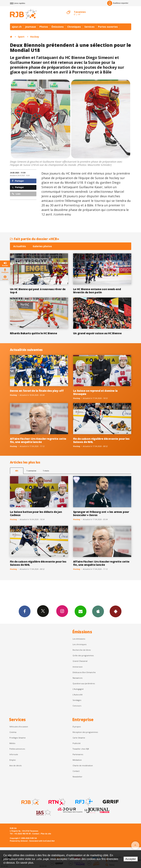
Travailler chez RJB (81, 749)
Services (89, 27)
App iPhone (98, 611)
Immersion (78, 667)
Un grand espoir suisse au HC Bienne (97, 333)
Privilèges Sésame (18, 738)
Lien (16, 194)
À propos (77, 727)
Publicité (77, 743)
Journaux (30, 27)
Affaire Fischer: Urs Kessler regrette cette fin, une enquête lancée (38, 440)
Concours (77, 706)
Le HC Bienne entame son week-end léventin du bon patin (97, 291)
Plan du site (46, 834)
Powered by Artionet (19, 841)
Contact (76, 771)
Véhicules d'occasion (19, 727)
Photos (44, 27)
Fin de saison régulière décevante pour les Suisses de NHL (101, 440)
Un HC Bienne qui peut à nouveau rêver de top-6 (38, 291)
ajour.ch (17, 27)
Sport (21, 37)
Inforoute (14, 754)
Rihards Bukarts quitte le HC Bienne (34, 333)
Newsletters (81, 611)
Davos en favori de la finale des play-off (37, 391)
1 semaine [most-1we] (31, 471)
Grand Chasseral (80, 661)
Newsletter (77, 777)
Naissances (77, 678)
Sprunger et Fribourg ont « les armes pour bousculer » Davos (101, 513)
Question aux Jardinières (84, 683)
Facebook (25, 611)
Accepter (131, 859)
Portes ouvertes (108, 27)
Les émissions (79, 639)
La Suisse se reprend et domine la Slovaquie (95, 392)
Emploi (13, 760)
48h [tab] (17, 471)
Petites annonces (17, 749)
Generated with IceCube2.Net (42, 841)
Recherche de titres (82, 650)
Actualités (20, 246)
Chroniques (74, 27)
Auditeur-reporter (118, 3)
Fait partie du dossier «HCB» (35, 239)
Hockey (35, 37)
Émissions (58, 27)
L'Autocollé (78, 695)
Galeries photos (42, 246)
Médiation (77, 760)
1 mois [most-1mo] (46, 471)
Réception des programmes (85, 732)
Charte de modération (83, 765)
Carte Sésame (79, 738)
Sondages (77, 700)
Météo (12, 743)
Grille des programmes (83, 655)
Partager (18, 181)
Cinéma (13, 732)
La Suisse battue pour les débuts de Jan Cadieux (36, 513)
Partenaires (78, 754)
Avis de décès (15, 765)
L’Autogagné (78, 689)
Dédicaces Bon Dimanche (84, 672)
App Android (116, 611)
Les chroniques (80, 644)
